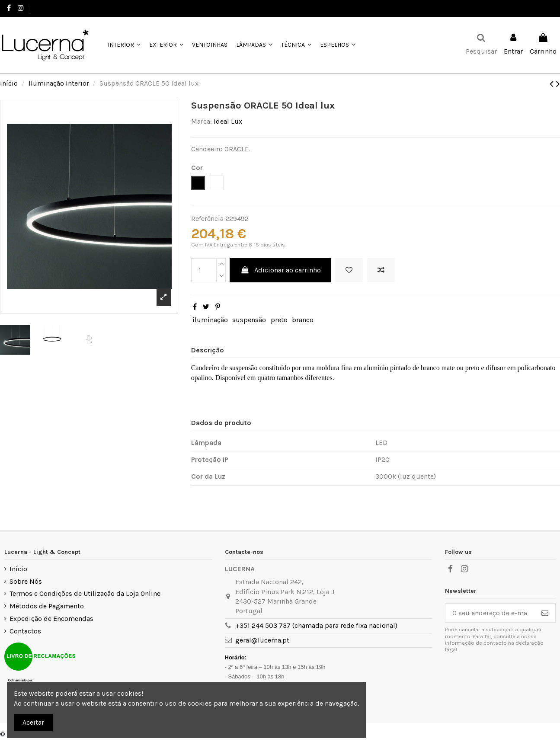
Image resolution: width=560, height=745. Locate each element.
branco (303, 320)
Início (18, 569)
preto (279, 320)
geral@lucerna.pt (262, 640)
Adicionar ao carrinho (280, 270)
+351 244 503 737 (59, 8)
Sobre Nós (26, 581)
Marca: (202, 121)
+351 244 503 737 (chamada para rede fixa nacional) (316, 625)
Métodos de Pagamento (47, 606)
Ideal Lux (228, 121)
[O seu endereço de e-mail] (490, 613)
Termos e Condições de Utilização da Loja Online (85, 593)
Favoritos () (533, 8)
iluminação (210, 320)
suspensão (249, 320)
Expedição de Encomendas (51, 619)
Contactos (25, 631)
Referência (207, 219)
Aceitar (33, 722)
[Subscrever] (545, 613)
